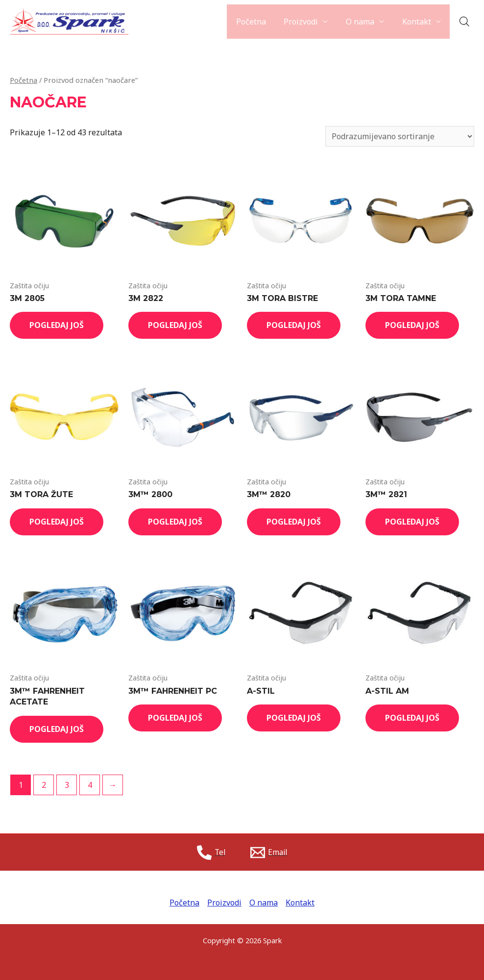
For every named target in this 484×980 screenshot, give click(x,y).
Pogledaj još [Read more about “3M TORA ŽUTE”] (57, 522)
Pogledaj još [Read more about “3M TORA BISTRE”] (294, 325)
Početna (259, 22)
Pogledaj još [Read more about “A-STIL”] (294, 718)
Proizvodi (307, 22)
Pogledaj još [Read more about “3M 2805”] (57, 325)
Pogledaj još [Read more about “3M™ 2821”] (412, 522)
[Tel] (211, 853)
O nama (363, 22)
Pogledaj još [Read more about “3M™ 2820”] (294, 522)
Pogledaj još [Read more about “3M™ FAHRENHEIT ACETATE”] (57, 729)
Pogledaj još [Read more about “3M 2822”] (175, 325)
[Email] (269, 853)
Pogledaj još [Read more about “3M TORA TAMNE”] (412, 325)
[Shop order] (400, 136)
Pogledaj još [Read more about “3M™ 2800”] (175, 522)
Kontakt (418, 22)
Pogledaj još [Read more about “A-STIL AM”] (412, 718)
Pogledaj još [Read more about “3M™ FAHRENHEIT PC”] (175, 718)
